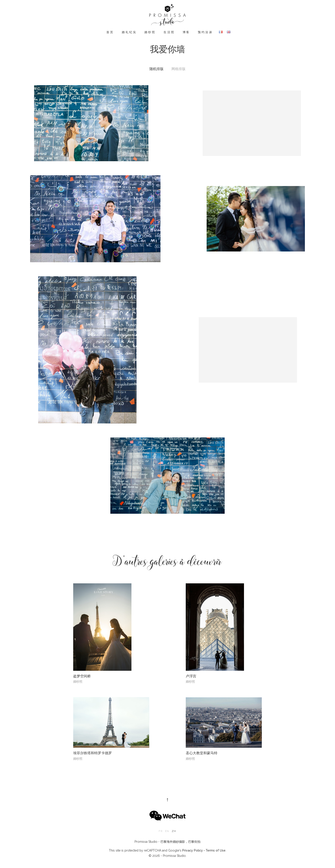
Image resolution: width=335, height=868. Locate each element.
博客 (186, 32)
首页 (110, 32)
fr (160, 831)
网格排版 (178, 69)
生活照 (169, 32)
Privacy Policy (193, 850)
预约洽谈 (205, 32)
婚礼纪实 (129, 32)
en (167, 831)
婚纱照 (150, 32)
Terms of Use (216, 850)
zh (174, 831)
